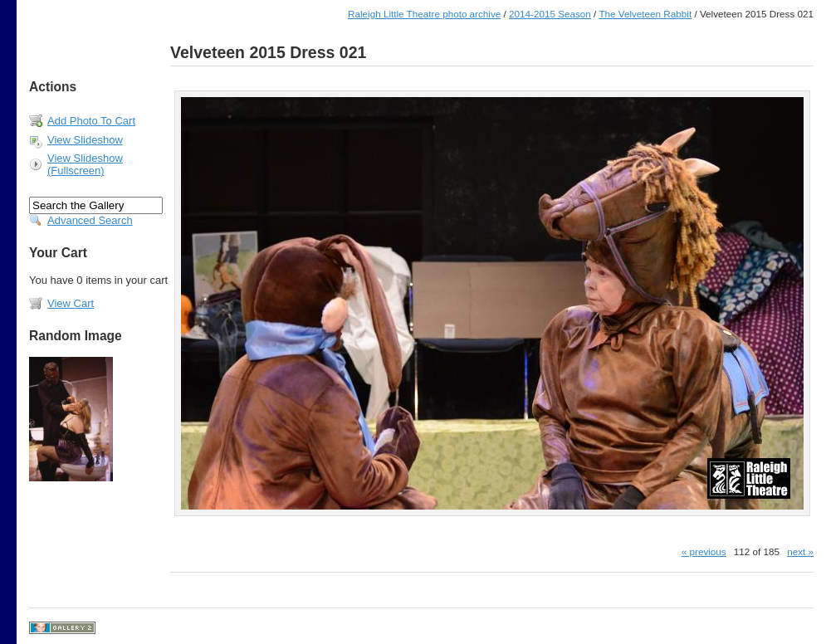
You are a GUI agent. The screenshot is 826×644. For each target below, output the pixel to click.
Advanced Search (90, 220)
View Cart (71, 303)
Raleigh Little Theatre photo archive (424, 14)
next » (800, 551)
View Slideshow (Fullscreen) (85, 164)
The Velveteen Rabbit (645, 14)
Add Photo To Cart (91, 121)
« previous (704, 551)
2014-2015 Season (550, 14)
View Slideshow (85, 140)
